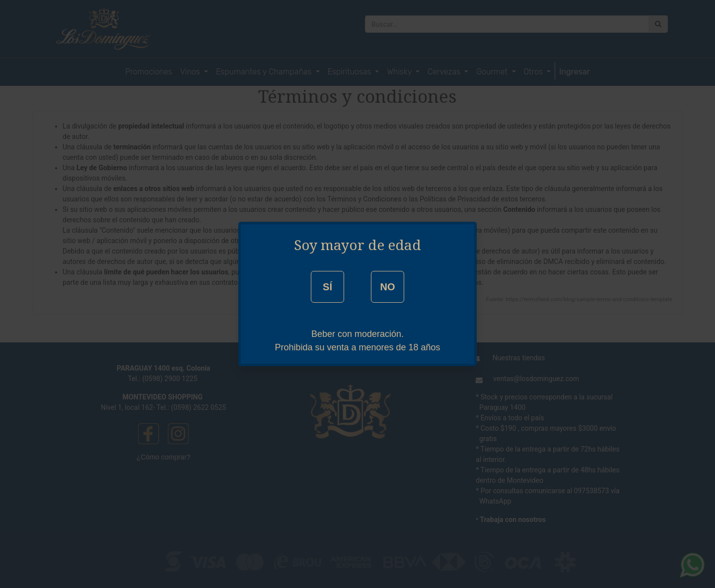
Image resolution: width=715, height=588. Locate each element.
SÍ (327, 287)
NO (387, 287)
